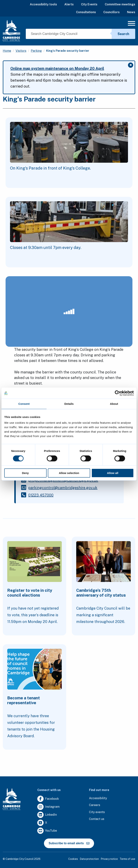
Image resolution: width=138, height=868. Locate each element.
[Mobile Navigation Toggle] (132, 24)
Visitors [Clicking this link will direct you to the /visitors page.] (21, 51)
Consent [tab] (24, 404)
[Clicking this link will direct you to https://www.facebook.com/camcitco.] (48, 799)
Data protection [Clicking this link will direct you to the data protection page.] (89, 859)
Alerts (69, 4)
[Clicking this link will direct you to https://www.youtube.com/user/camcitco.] (47, 831)
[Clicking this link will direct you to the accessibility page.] (98, 798)
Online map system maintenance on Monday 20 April (57, 68)
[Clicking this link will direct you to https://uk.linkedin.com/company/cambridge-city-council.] (47, 815)
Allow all (113, 473)
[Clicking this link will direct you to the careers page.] (95, 805)
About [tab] (114, 404)
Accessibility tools (43, 4)
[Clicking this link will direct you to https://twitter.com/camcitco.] (42, 823)
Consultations (86, 12)
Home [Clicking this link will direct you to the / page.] (7, 51)
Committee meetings (120, 4)
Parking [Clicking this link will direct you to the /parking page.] (36, 51)
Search (123, 34)
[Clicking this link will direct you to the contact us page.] (97, 819)
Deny (25, 473)
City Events (89, 4)
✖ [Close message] (131, 65)
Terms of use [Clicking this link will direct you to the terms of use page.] (127, 859)
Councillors (111, 12)
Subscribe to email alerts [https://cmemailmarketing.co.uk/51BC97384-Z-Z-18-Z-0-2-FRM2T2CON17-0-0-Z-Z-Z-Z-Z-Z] (69, 843)
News (131, 12)
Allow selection (69, 473)
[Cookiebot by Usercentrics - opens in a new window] (118, 393)
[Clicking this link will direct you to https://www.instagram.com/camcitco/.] (48, 807)
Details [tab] (69, 404)
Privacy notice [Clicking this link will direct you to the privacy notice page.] (109, 859)
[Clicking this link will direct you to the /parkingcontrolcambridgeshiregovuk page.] (63, 488)
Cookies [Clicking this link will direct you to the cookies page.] (73, 859)
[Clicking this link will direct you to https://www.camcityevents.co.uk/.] (97, 812)
